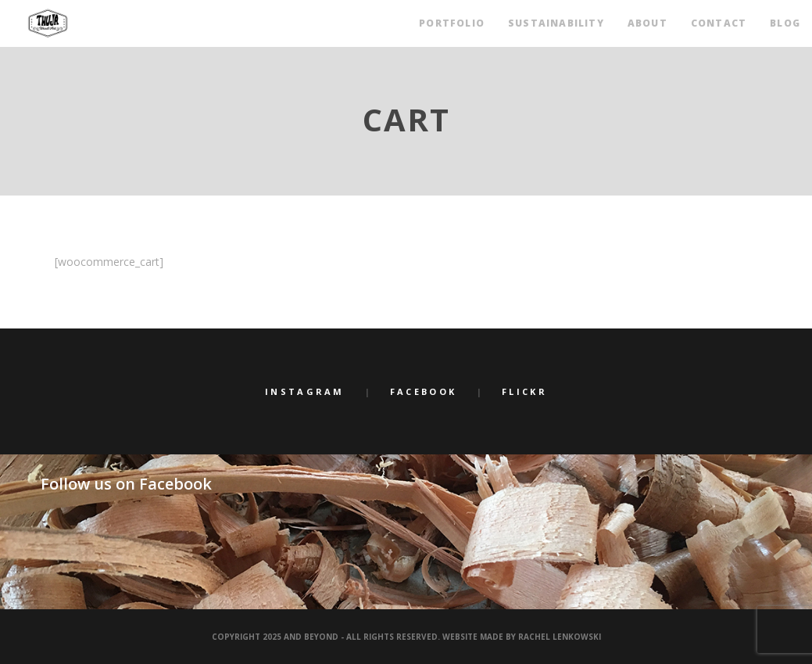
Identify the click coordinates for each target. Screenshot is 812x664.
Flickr (524, 391)
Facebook (423, 391)
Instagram (305, 391)
